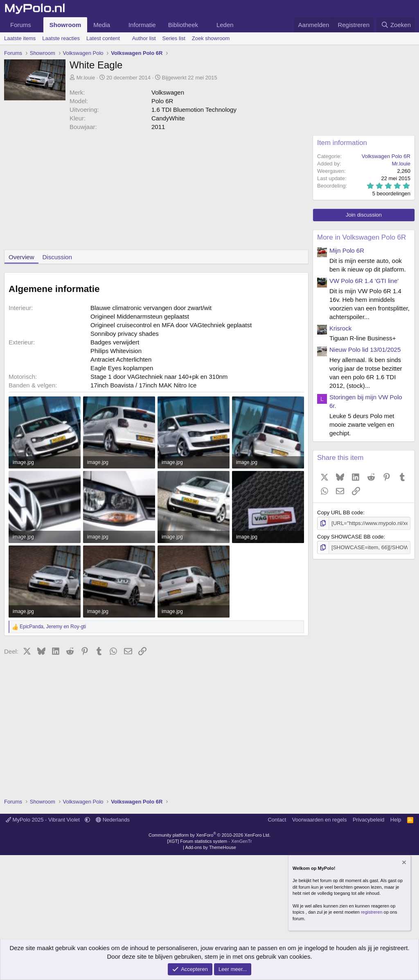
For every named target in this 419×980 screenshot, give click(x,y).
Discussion (57, 257)
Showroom (65, 25)
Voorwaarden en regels (320, 820)
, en (53, 627)
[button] (38, 25)
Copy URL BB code (340, 513)
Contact (277, 820)
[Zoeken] (396, 25)
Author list (144, 38)
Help (396, 820)
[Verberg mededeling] (403, 863)
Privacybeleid (368, 820)
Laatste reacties (61, 38)
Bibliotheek (183, 25)
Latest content (103, 38)
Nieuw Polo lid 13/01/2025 (365, 350)
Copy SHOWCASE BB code (350, 537)
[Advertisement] (154, 192)
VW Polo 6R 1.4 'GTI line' (364, 281)
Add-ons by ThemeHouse (211, 847)
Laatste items (20, 38)
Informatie (142, 25)
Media (102, 25)
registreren (372, 912)
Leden (225, 25)
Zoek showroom (211, 38)
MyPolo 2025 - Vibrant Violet (44, 820)
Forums (21, 25)
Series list (174, 38)
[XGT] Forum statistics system (210, 841)
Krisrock (340, 328)
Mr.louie (86, 78)
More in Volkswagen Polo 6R (362, 237)
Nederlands (113, 820)
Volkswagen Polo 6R (386, 156)
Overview (21, 257)
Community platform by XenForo (209, 835)
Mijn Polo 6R (347, 250)
